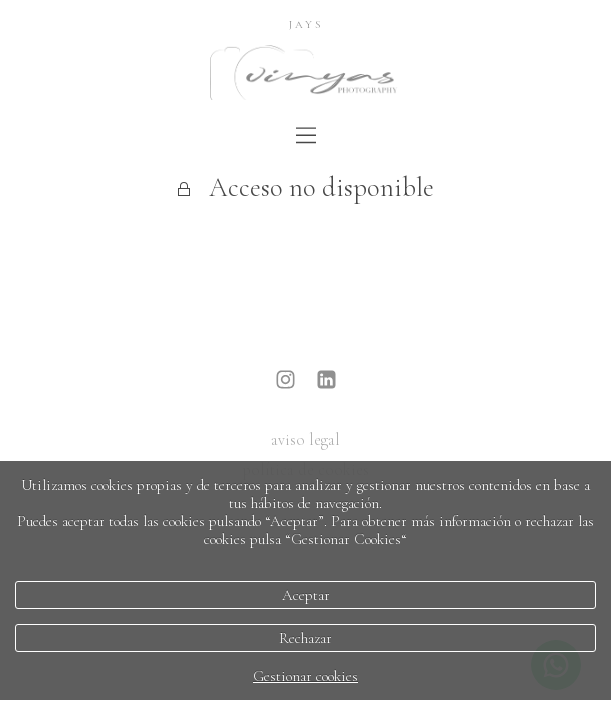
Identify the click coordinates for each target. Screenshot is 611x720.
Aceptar (306, 595)
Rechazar (305, 638)
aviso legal (305, 440)
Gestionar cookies (305, 676)
